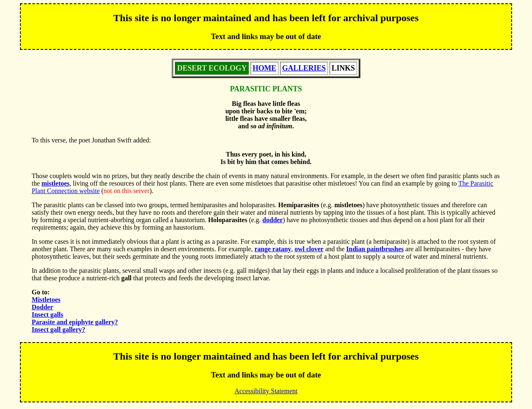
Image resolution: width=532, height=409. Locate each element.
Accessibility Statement (266, 391)
